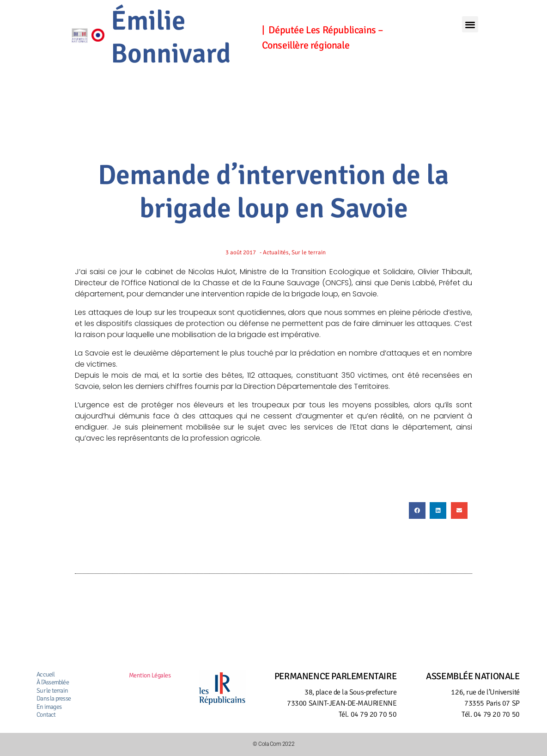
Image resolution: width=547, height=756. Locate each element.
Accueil (46, 674)
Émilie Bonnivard (171, 37)
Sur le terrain (52, 691)
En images (49, 707)
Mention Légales (150, 675)
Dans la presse (54, 698)
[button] (470, 24)
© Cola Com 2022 (273, 744)
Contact (46, 715)
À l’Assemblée (53, 682)
